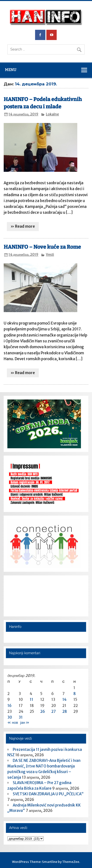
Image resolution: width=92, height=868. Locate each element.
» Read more (23, 226)
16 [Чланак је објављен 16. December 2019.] (9, 706)
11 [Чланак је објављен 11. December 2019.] (31, 700)
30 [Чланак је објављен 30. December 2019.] (10, 717)
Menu (11, 70)
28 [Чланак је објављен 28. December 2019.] (65, 711)
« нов (13, 722)
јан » (25, 722)
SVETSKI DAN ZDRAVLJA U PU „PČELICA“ (48, 794)
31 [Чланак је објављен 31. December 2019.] (21, 717)
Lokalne (52, 114)
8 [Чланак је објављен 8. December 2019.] (75, 694)
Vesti (50, 255)
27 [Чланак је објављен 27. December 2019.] (53, 711)
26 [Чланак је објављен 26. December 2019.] (43, 711)
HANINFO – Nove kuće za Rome (42, 247)
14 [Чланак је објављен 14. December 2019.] (64, 700)
